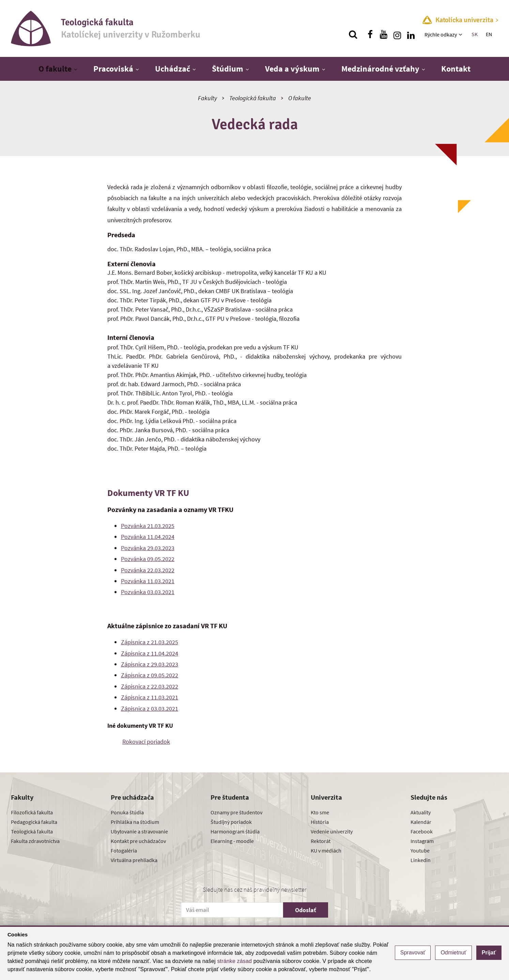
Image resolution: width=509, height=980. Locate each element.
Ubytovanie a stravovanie (139, 831)
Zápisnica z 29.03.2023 (150, 664)
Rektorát (321, 841)
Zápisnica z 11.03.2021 (150, 697)
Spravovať (413, 953)
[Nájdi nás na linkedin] (411, 34)
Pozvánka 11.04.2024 (148, 537)
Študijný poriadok (231, 822)
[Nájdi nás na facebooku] (370, 34)
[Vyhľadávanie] (353, 34)
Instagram (422, 841)
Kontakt (456, 69)
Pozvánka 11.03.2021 (148, 581)
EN (489, 34)
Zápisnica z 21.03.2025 (150, 642)
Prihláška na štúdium (135, 822)
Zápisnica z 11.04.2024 (150, 653)
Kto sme (320, 812)
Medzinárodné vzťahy (380, 69)
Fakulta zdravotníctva (35, 841)
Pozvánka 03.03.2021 (148, 592)
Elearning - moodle (232, 841)
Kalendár (421, 822)
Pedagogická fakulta (34, 822)
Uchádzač (173, 69)
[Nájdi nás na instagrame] (397, 34)
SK (475, 34)
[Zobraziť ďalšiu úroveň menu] (461, 34)
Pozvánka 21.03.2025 (148, 526)
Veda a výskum (292, 69)
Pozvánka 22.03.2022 (148, 570)
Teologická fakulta (253, 98)
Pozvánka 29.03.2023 (148, 548)
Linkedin (421, 860)
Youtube (420, 850)
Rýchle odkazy (441, 34)
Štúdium (228, 69)
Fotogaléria (124, 850)
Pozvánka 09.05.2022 (148, 559)
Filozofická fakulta (32, 812)
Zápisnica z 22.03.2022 (150, 686)
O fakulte (55, 69)
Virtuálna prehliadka (134, 860)
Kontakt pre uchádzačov (138, 841)
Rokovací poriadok (146, 742)
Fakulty (207, 98)
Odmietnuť (453, 953)
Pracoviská (113, 69)
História (320, 822)
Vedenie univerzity (332, 831)
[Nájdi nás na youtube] (384, 34)
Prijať (489, 953)
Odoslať (306, 910)
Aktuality (421, 812)
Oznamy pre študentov (236, 812)
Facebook (422, 831)
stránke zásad (234, 961)
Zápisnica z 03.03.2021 (150, 708)
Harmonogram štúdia (235, 831)
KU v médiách (326, 850)
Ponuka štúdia (127, 812)
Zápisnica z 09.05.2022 (150, 675)
